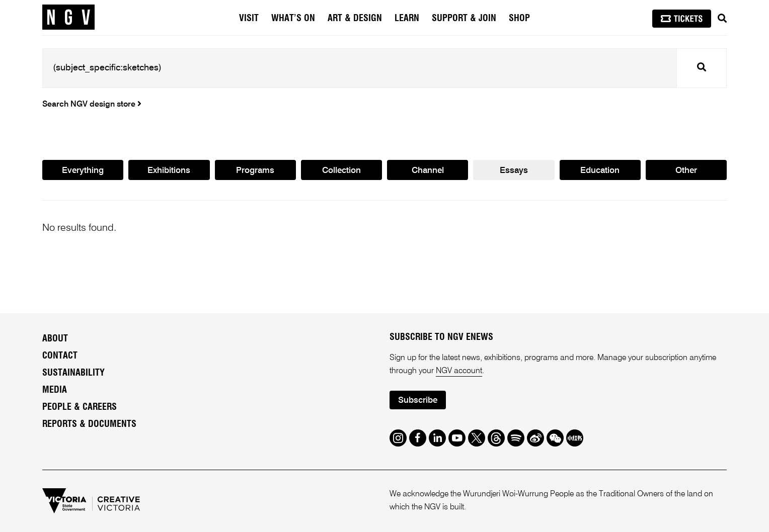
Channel (428, 171)
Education (600, 171)
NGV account (459, 371)
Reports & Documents (89, 424)
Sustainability (73, 373)
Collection (341, 171)
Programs (255, 171)
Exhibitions (169, 171)
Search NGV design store (92, 105)
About (55, 339)
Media (55, 390)
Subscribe (418, 401)
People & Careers (80, 407)
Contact (60, 356)
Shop (519, 19)
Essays (514, 171)
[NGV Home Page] (68, 18)
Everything (83, 171)
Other (686, 171)
